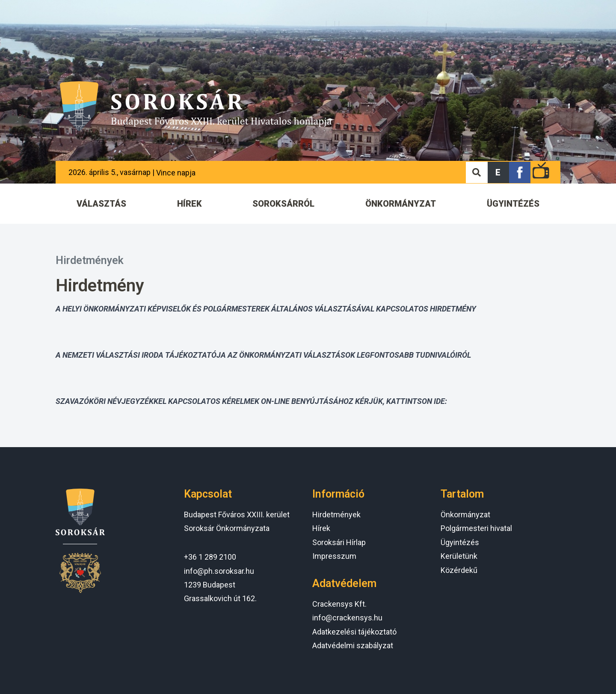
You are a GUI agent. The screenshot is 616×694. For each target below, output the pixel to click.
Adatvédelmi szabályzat (353, 645)
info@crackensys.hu (347, 618)
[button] (498, 172)
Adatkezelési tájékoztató (354, 632)
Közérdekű (459, 570)
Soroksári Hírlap (339, 542)
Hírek (321, 528)
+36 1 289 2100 (210, 557)
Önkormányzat (465, 515)
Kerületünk (459, 556)
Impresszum (334, 556)
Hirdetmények (90, 260)
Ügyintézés (460, 542)
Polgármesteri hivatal (476, 528)
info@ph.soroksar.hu (219, 571)
